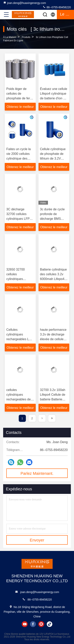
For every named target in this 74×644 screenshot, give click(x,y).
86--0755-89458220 (57, 7)
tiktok (50, 624)
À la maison (10, 37)
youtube (25, 624)
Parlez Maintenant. (37, 473)
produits (26, 37)
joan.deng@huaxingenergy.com (25, 3)
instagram (41, 624)
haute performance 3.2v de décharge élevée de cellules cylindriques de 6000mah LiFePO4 (53, 339)
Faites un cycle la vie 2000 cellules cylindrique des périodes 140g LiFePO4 (19, 158)
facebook (33, 624)
